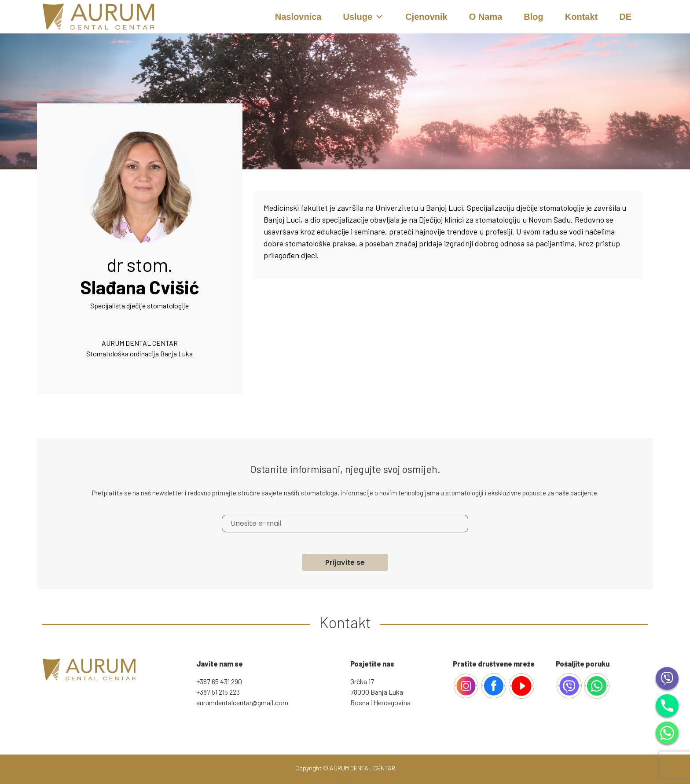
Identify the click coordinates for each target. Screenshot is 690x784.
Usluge (363, 17)
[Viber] (667, 677)
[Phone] (667, 705)
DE (625, 17)
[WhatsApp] (667, 732)
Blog (533, 17)
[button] (379, 17)
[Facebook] (466, 685)
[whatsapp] (597, 685)
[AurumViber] (570, 685)
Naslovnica (298, 17)
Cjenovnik (426, 17)
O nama (486, 17)
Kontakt (581, 17)
